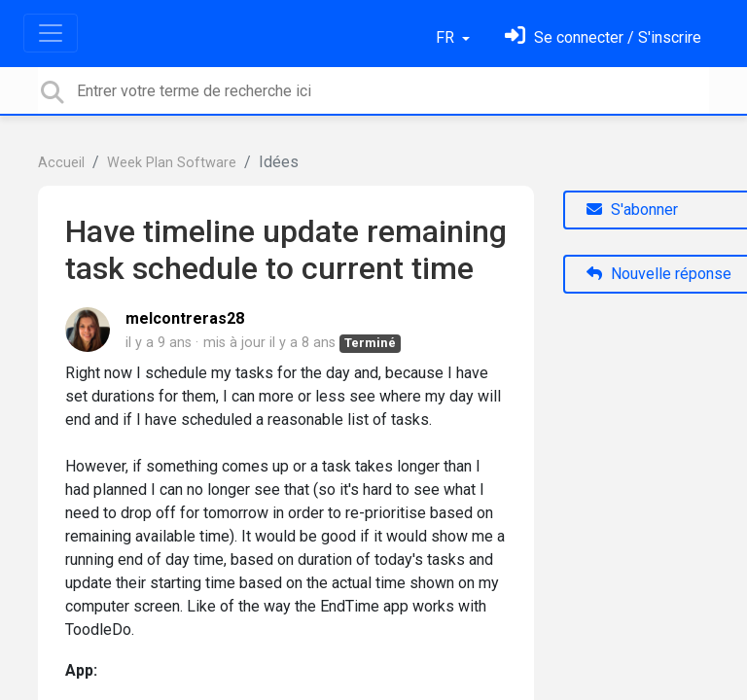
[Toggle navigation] (51, 33)
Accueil (61, 163)
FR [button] (447, 37)
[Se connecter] (603, 37)
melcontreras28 (185, 318)
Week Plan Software (172, 163)
